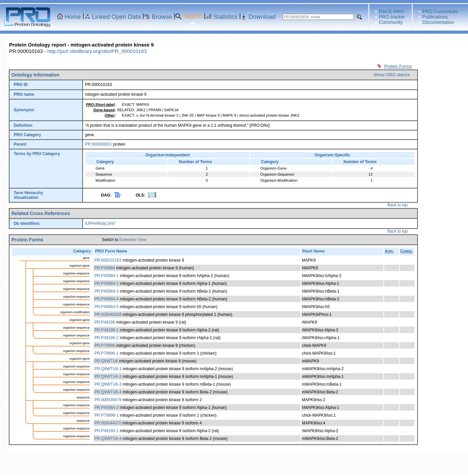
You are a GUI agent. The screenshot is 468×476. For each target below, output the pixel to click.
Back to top (398, 205)
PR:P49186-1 (106, 330)
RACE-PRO (392, 11)
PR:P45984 (105, 268)
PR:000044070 (108, 423)
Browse (162, 17)
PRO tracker (392, 17)
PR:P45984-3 (106, 291)
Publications (435, 17)
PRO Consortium (440, 11)
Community (391, 22)
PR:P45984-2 (106, 284)
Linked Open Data (116, 17)
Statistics (225, 17)
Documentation (438, 22)
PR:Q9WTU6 (106, 361)
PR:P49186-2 (106, 338)
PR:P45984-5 (106, 307)
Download (262, 17)
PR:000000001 (98, 144)
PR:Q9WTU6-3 (108, 384)
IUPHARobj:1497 (100, 224)
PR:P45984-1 (106, 276)
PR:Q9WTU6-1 (108, 369)
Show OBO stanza (392, 75)
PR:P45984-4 (106, 299)
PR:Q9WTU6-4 (108, 392)
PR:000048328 (108, 315)
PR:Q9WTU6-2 (108, 377)
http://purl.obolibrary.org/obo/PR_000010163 (97, 51)
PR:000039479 (108, 400)
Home (73, 17)
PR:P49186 (105, 322)
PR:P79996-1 (106, 353)
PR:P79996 (105, 346)
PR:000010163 (108, 260)
